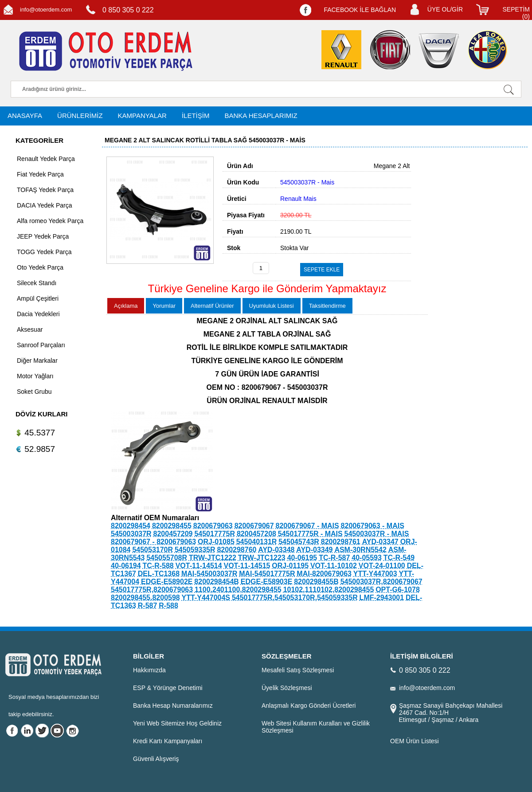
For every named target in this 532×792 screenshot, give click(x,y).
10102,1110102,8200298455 (329, 590)
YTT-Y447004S (206, 598)
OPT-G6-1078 (398, 590)
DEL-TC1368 (159, 574)
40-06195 (302, 558)
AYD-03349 (314, 550)
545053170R (153, 550)
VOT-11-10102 (334, 566)
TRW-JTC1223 (262, 558)
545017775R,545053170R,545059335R (295, 598)
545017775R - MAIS (310, 534)
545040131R (257, 542)
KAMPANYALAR (142, 116)
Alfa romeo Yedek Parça (50, 221)
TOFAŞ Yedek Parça (45, 190)
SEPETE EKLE (322, 270)
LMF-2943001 (382, 598)
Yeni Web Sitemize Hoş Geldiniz (177, 723)
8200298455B (316, 582)
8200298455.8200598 (145, 598)
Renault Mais (298, 199)
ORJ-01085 (216, 542)
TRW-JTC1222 (213, 558)
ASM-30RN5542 (360, 550)
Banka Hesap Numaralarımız (173, 706)
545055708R (167, 558)
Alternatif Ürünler (212, 306)
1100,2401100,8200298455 (238, 590)
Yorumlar (164, 306)
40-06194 (126, 566)
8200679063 (213, 526)
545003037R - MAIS (377, 534)
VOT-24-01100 (382, 566)
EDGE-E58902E (167, 582)
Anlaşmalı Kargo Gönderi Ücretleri (309, 706)
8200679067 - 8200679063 (153, 542)
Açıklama (126, 306)
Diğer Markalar (37, 361)
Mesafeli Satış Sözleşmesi (298, 670)
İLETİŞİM (196, 116)
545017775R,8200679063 (152, 590)
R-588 (168, 606)
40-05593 (367, 558)
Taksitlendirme (327, 306)
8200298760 (237, 550)
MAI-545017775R (267, 574)
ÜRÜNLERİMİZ (80, 116)
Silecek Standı (37, 283)
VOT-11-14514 (199, 566)
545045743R (299, 542)
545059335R (195, 550)
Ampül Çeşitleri (38, 298)
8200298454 (131, 526)
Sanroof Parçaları (41, 345)
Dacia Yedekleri (38, 314)
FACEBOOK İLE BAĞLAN (360, 10)
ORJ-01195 (290, 566)
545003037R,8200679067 (381, 582)
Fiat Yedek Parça (40, 174)
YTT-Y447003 (375, 574)
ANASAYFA (25, 116)
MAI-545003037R (209, 574)
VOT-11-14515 (247, 566)
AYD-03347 (380, 542)
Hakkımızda (149, 670)
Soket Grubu (34, 392)
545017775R (215, 534)
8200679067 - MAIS (307, 526)
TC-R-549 (399, 558)
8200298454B (217, 582)
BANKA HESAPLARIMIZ (261, 116)
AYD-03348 (276, 550)
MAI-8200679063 (324, 574)
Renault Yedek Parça (46, 159)
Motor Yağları (35, 376)
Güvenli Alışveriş (156, 759)
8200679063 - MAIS (373, 526)
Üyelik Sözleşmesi (287, 688)
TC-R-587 (334, 558)
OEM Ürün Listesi (415, 741)
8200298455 (172, 526)
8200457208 (256, 534)
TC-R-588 (158, 566)
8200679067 (254, 526)
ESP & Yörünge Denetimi (168, 688)
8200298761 (341, 542)
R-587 (148, 606)
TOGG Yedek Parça (44, 252)
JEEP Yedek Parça (43, 236)
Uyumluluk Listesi (272, 306)
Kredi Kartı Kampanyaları (168, 741)
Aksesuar (30, 329)
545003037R (131, 534)
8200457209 (173, 534)
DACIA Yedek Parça (45, 205)
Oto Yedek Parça (40, 267)
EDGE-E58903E (267, 582)
